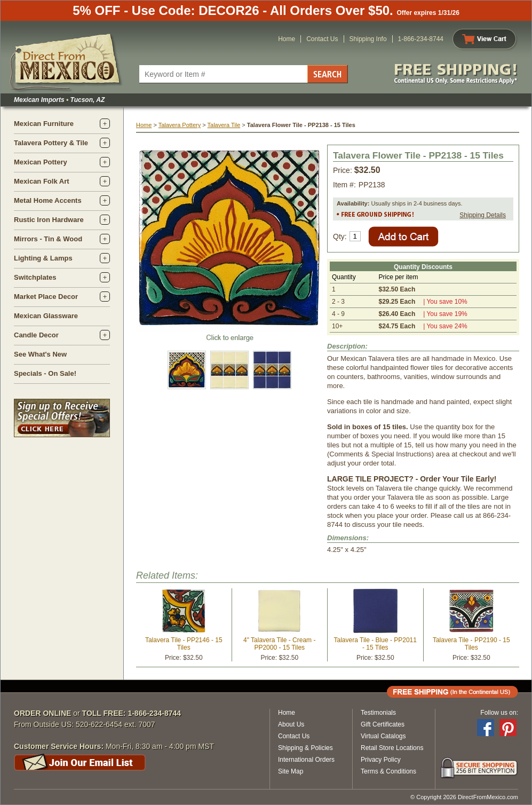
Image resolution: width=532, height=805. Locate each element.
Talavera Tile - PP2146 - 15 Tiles (184, 644)
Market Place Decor (46, 297)
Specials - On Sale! (45, 373)
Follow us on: (499, 713)
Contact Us (322, 39)
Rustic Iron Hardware (49, 220)
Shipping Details (483, 215)
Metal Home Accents (48, 200)
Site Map (291, 771)
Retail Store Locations (392, 748)
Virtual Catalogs (383, 736)
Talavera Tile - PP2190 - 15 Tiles (471, 644)
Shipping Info (368, 39)
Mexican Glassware (46, 316)
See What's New (40, 354)
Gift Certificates (383, 724)
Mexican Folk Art (42, 181)
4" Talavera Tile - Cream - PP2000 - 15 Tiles (279, 644)
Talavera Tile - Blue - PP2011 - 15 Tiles (375, 644)
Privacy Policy (381, 760)
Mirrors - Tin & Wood (48, 239)
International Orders (306, 760)
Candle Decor (36, 335)
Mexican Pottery (41, 162)
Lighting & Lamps (43, 258)
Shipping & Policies (305, 748)
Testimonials (378, 713)
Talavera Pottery (180, 125)
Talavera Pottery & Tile (51, 143)
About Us (291, 724)
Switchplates (35, 277)
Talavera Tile (224, 125)
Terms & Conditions (388, 771)
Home (287, 39)
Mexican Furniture (44, 124)
